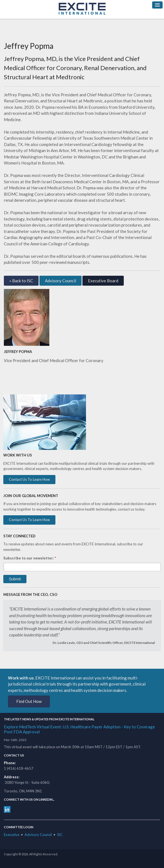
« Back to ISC (21, 281)
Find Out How (29, 701)
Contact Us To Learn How (29, 479)
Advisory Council (61, 281)
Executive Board (103, 281)
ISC (60, 835)
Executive (12, 835)
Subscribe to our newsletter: (30, 558)
